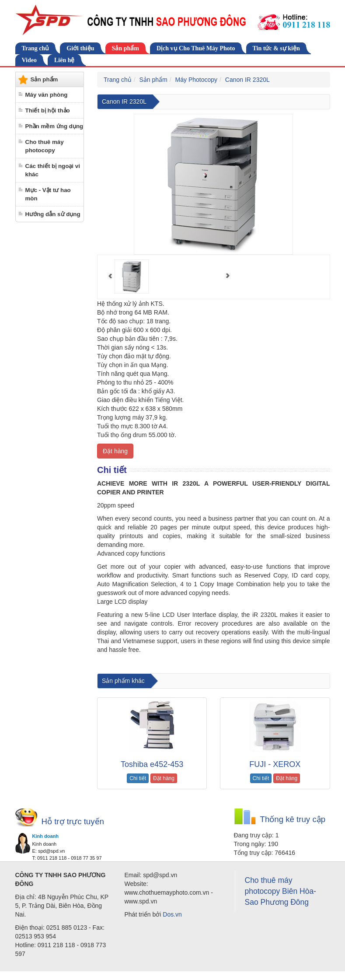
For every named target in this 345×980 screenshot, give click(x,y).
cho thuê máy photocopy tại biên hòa (140, 665)
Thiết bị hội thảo (48, 110)
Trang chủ (36, 48)
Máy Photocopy (197, 80)
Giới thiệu (80, 48)
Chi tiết (138, 778)
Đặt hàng (115, 451)
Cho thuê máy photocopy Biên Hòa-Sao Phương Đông (281, 891)
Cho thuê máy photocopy (45, 146)
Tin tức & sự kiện (276, 48)
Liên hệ (64, 60)
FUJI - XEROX (275, 764)
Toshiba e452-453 (152, 764)
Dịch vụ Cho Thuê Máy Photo (196, 48)
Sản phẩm (125, 48)
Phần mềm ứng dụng (54, 126)
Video (29, 60)
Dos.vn (172, 914)
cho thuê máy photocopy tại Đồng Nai (228, 665)
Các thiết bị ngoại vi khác (53, 170)
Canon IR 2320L (247, 80)
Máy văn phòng (47, 95)
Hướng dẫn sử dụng (53, 214)
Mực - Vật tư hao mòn (48, 194)
